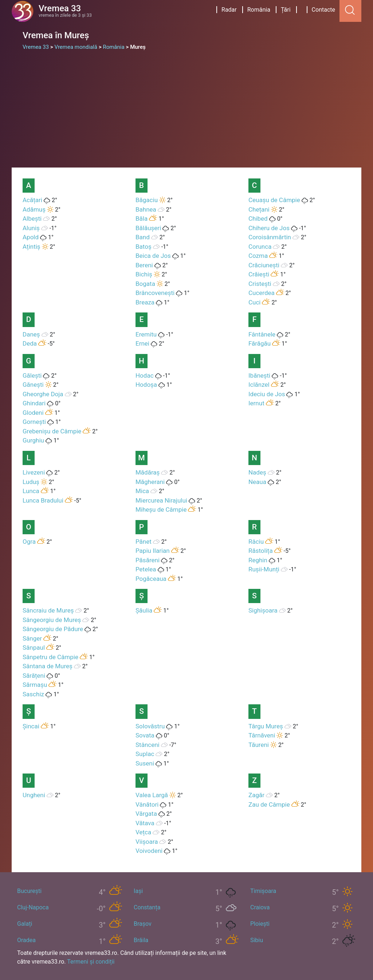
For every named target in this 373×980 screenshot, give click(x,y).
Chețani (259, 209)
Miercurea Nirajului (161, 500)
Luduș (31, 482)
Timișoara (263, 891)
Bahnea (146, 209)
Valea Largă (152, 795)
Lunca (31, 491)
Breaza (145, 302)
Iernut (256, 403)
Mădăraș (148, 472)
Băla (142, 219)
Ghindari (34, 403)
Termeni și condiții (91, 962)
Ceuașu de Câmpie (274, 200)
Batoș (144, 247)
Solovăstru (150, 726)
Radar (229, 10)
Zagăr (256, 795)
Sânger (32, 638)
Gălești (32, 375)
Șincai (31, 726)
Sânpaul (34, 648)
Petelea (146, 569)
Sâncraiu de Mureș (48, 610)
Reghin (258, 560)
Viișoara (147, 842)
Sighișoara (263, 610)
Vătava (145, 823)
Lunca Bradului (43, 500)
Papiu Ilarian (153, 551)
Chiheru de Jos (269, 228)
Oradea (26, 940)
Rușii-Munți (264, 569)
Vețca (143, 832)
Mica (142, 491)
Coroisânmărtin (270, 237)
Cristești (260, 284)
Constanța (147, 907)
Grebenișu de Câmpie (52, 431)
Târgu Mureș (266, 726)
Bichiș (144, 274)
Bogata (145, 284)
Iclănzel (259, 385)
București (29, 891)
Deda (30, 343)
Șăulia (144, 610)
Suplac (145, 754)
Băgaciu (147, 200)
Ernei (142, 343)
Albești (32, 219)
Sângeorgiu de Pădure (53, 629)
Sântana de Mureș (48, 666)
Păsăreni (148, 560)
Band (143, 237)
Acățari (32, 200)
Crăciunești (264, 265)
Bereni (144, 265)
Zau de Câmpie (269, 804)
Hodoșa (146, 385)
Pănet (144, 542)
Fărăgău (260, 343)
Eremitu (146, 334)
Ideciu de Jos (267, 394)
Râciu (256, 542)
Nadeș (257, 472)
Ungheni (34, 795)
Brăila (141, 940)
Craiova (260, 907)
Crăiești (259, 274)
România (259, 10)
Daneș (31, 334)
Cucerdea (262, 293)
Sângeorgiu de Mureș (52, 620)
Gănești (33, 385)
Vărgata (146, 814)
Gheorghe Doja (43, 394)
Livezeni (34, 472)
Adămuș (34, 209)
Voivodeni (149, 851)
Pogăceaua (151, 579)
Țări (286, 10)
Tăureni (259, 745)
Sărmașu (35, 685)
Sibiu (257, 940)
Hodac (145, 375)
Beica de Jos (153, 256)
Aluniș (31, 228)
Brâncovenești (155, 293)
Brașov (143, 924)
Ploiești (260, 924)
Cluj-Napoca (33, 907)
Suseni (145, 763)
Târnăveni (262, 735)
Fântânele (262, 334)
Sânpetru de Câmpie (50, 657)
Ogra (29, 542)
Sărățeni (34, 676)
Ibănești (259, 375)
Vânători (147, 804)
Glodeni (33, 413)
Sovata (145, 735)
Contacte (323, 10)
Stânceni (148, 745)
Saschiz (33, 694)
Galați (25, 924)
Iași (138, 891)
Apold (31, 237)
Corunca (260, 247)
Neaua (257, 482)
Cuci (254, 302)
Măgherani (150, 482)
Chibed (258, 219)
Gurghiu (33, 440)
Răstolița (261, 551)
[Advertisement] (186, 106)
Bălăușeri (148, 228)
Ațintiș (32, 247)
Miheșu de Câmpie (161, 509)
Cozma (258, 256)
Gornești (34, 422)
